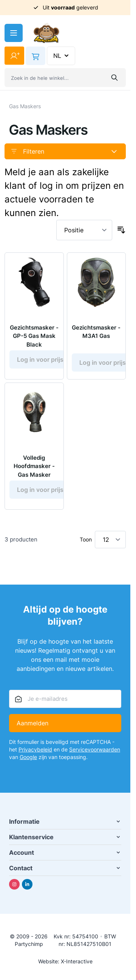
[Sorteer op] (84, 230)
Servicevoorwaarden (95, 749)
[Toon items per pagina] (110, 540)
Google (28, 757)
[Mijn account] (14, 56)
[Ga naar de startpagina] (46, 33)
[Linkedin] (27, 884)
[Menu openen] (14, 33)
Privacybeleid (35, 749)
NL (62, 56)
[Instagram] (14, 884)
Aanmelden (32, 723)
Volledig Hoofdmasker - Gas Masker (34, 466)
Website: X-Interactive (65, 961)
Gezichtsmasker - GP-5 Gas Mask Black (34, 336)
